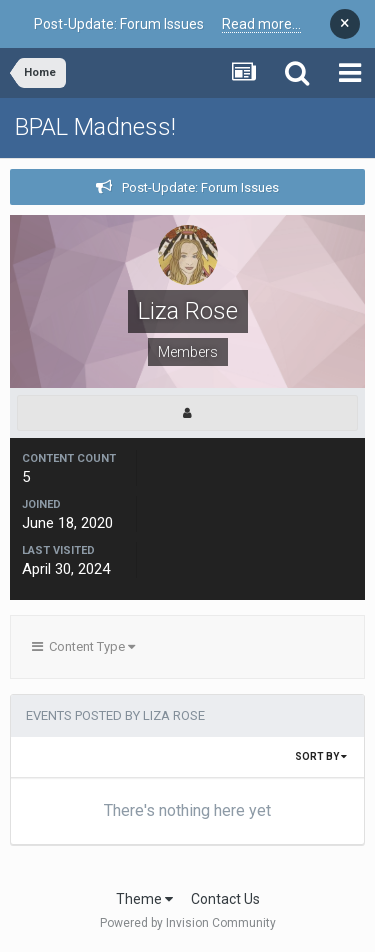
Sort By (321, 756)
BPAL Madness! (95, 127)
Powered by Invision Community (188, 923)
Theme (144, 899)
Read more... (261, 24)
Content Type (83, 646)
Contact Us (225, 899)
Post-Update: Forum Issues (200, 187)
